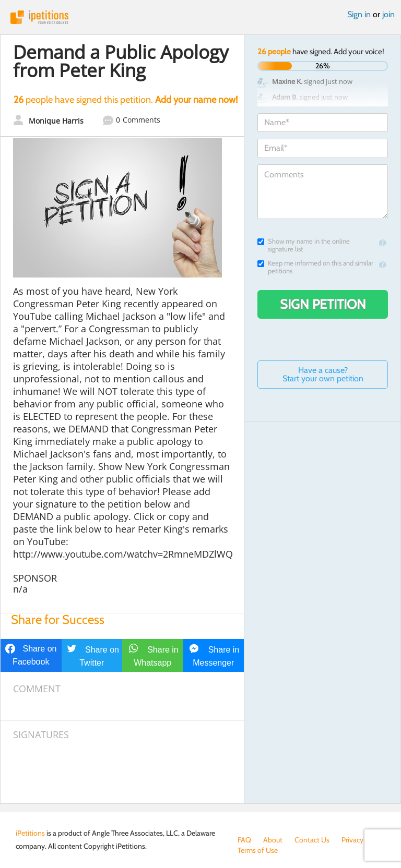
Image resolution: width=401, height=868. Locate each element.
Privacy (352, 840)
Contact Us (312, 840)
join (388, 14)
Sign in (359, 14)
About (273, 840)
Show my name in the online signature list (304, 245)
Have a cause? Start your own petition (323, 374)
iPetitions (200, 17)
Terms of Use (258, 850)
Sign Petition (323, 304)
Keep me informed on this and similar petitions (315, 267)
